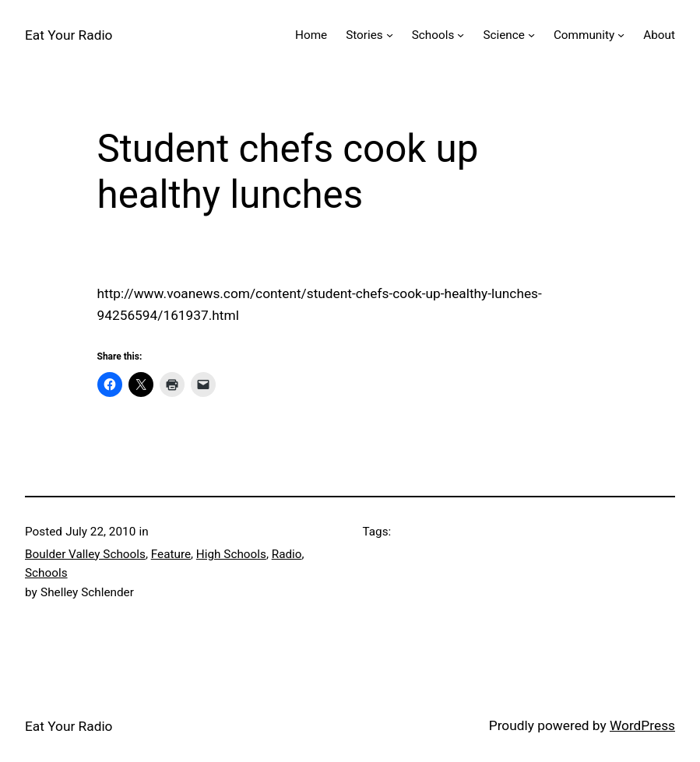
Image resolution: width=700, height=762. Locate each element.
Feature (171, 554)
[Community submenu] (621, 35)
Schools (46, 573)
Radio (287, 554)
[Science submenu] (531, 35)
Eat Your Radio (69, 35)
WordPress (642, 725)
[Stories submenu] (390, 35)
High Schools (231, 554)
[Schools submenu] (461, 35)
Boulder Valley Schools (85, 554)
